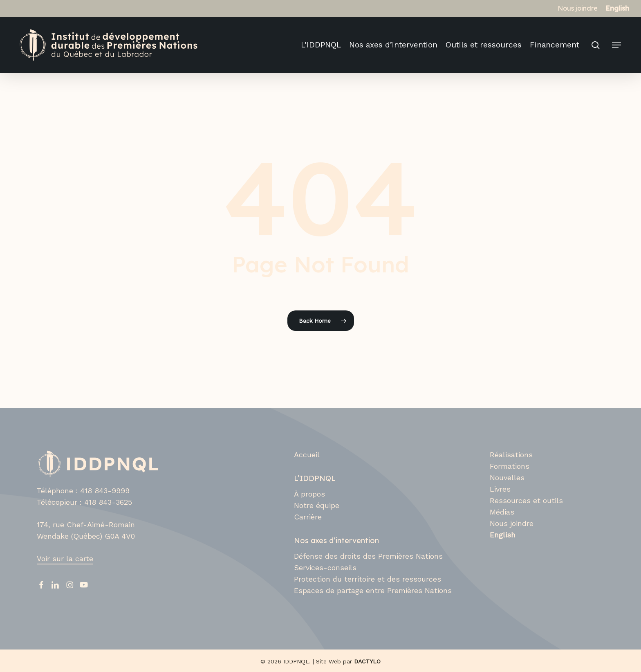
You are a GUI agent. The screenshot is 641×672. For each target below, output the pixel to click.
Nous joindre (512, 523)
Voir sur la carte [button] (65, 559)
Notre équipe (317, 505)
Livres (500, 489)
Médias (502, 512)
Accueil (307, 455)
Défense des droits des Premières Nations (368, 556)
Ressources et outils (526, 500)
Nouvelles (507, 478)
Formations (510, 466)
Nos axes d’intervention (336, 541)
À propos (309, 494)
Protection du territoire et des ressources (368, 579)
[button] (617, 45)
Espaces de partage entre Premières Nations (373, 590)
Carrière (308, 517)
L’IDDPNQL (315, 478)
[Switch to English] (617, 8)
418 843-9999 (105, 491)
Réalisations (511, 455)
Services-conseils (325, 567)
